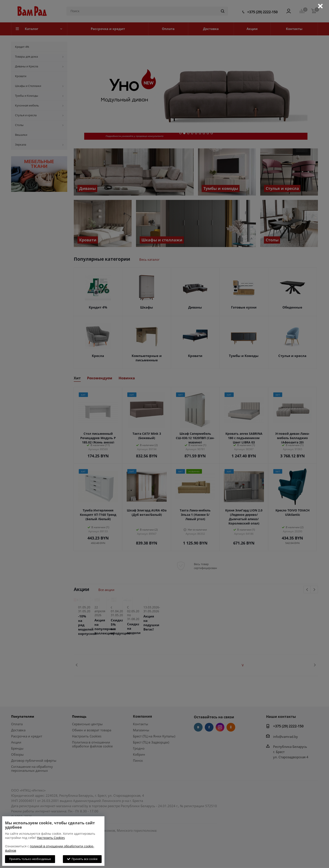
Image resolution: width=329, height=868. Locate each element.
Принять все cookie (82, 859)
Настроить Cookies (51, 838)
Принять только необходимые (30, 859)
